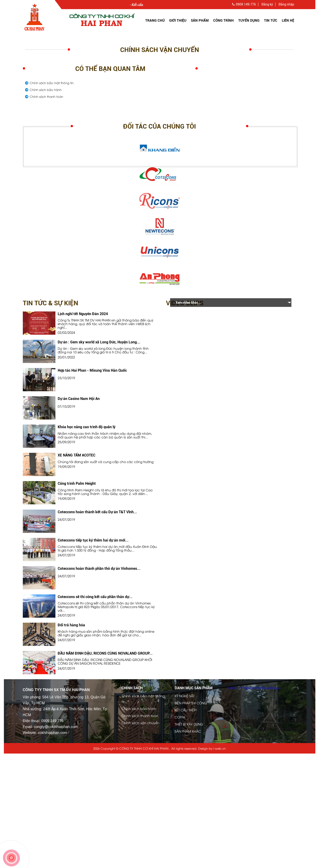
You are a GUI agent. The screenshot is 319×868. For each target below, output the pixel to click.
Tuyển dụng (249, 21)
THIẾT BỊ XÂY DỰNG (189, 724)
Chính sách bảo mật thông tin (52, 83)
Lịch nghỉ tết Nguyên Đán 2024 (83, 314)
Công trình (223, 21)
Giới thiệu (178, 21)
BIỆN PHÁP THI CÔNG (191, 703)
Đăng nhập (286, 4)
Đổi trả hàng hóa (71, 625)
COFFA (180, 717)
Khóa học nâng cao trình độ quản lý (87, 427)
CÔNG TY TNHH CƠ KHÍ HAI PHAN (253, 688)
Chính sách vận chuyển (160, 50)
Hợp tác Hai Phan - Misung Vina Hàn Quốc (92, 370)
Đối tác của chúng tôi (159, 126)
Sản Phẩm (200, 21)
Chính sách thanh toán (46, 96)
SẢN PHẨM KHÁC (188, 731)
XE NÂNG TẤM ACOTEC (77, 455)
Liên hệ (288, 21)
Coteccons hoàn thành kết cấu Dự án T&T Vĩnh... (97, 512)
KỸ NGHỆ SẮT (185, 696)
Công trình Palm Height (77, 483)
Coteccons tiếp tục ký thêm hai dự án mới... (93, 540)
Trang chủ (155, 21)
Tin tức (271, 21)
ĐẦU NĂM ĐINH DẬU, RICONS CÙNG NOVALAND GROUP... (105, 653)
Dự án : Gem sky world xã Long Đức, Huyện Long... (99, 342)
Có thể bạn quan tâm (110, 69)
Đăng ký (267, 4)
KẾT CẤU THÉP (185, 710)
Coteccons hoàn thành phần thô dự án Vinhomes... (99, 569)
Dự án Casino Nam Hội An (79, 399)
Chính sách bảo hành (46, 90)
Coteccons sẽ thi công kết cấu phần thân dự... (95, 597)
